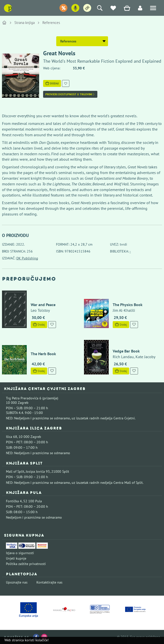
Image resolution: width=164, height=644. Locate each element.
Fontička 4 (14, 501)
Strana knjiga (25, 23)
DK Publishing (27, 258)
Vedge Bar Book (126, 351)
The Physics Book (128, 305)
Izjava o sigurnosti (20, 553)
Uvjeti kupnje (16, 558)
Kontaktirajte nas (49, 582)
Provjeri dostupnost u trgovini (70, 94)
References (51, 23)
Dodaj (52, 83)
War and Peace (43, 305)
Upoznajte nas (17, 582)
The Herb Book (43, 354)
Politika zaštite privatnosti (26, 564)
